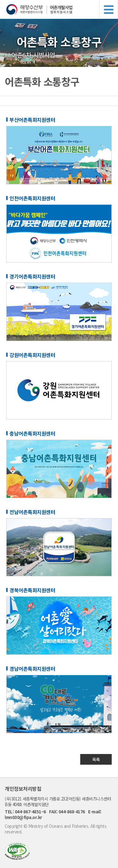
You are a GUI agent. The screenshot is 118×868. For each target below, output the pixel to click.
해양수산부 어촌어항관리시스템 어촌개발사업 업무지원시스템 (62, 9)
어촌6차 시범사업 (33, 55)
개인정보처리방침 (23, 789)
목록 (96, 759)
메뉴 (109, 9)
